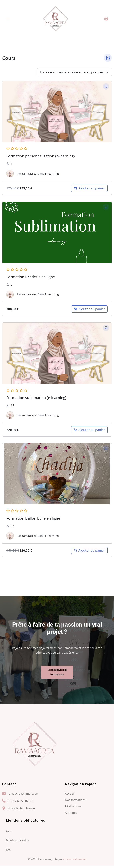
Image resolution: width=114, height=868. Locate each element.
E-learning (52, 176)
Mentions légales (17, 840)
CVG (9, 831)
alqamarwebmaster (75, 859)
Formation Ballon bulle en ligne (33, 521)
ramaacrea (29, 176)
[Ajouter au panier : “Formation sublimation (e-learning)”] (89, 432)
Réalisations (73, 806)
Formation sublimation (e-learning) (36, 400)
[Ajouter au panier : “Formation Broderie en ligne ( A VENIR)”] (89, 312)
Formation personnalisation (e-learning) (41, 158)
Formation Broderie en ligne (31, 279)
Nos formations (75, 800)
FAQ (9, 850)
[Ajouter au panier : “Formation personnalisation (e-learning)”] (89, 191)
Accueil (70, 794)
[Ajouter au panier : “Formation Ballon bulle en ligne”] (89, 553)
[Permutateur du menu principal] (8, 20)
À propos (71, 813)
